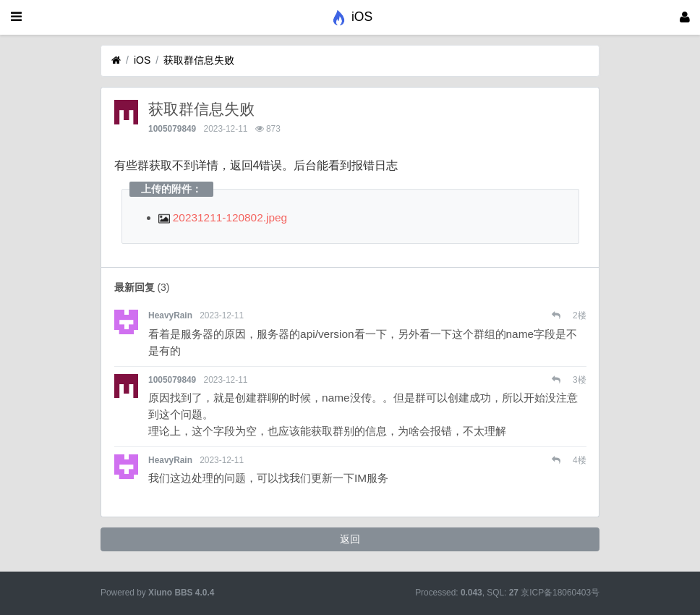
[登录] (685, 17)
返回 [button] (350, 539)
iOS (142, 60)
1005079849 (172, 129)
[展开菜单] (16, 17)
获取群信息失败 (199, 60)
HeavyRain (170, 315)
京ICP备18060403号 (560, 593)
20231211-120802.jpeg (223, 217)
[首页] (116, 60)
